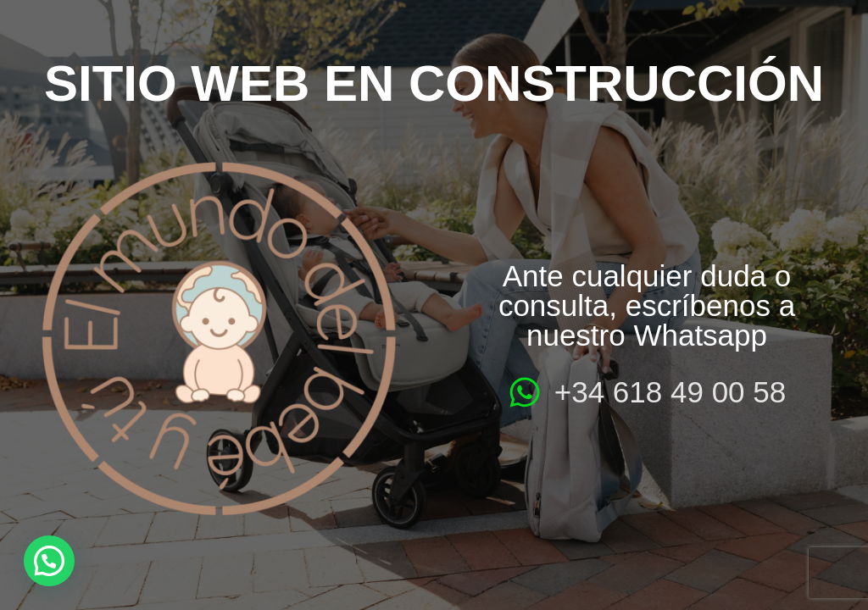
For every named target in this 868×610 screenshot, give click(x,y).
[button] (49, 561)
